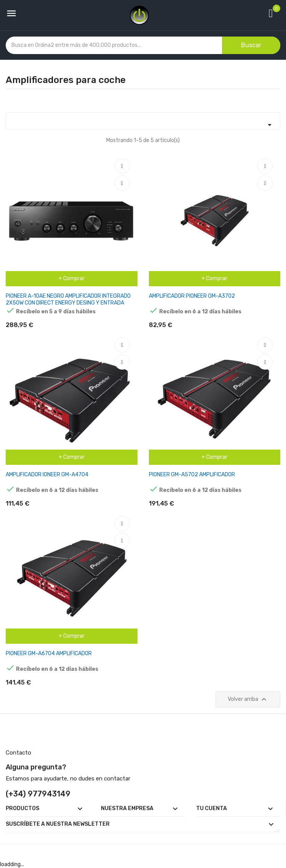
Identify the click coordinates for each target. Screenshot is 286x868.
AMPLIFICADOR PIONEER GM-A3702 (192, 296)
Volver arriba (248, 699)
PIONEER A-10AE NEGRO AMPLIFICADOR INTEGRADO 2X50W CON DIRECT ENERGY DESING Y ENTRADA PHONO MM (68, 303)
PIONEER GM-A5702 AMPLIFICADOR (192, 475)
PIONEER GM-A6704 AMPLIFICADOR (49, 653)
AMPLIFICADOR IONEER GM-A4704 (47, 475)
